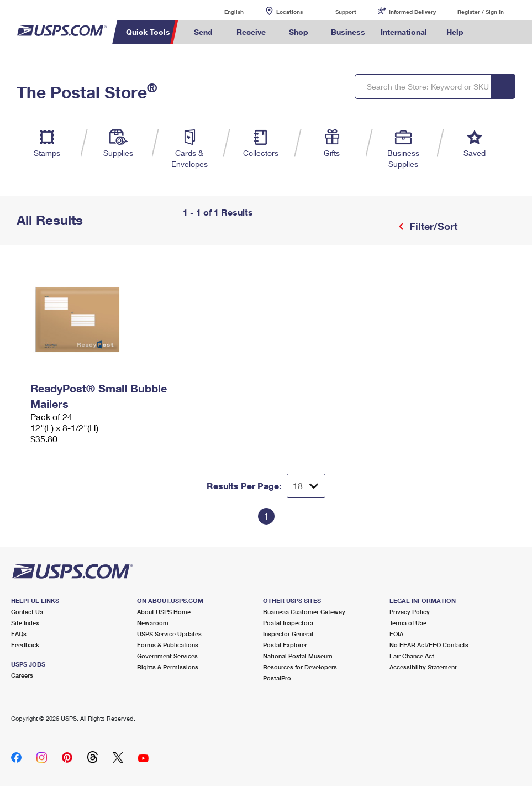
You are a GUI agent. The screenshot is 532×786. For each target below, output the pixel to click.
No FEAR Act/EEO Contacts (429, 645)
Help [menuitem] (455, 32)
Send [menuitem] (203, 32)
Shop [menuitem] (299, 32)
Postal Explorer (285, 645)
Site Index (25, 623)
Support (346, 12)
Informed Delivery (412, 12)
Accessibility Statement (423, 667)
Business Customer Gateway (304, 612)
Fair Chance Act (412, 656)
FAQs (19, 634)
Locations (289, 12)
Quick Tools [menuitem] (148, 32)
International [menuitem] (404, 32)
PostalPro (277, 678)
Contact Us (27, 612)
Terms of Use (408, 623)
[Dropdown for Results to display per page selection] (306, 486)
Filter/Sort (432, 226)
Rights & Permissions (168, 667)
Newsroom (153, 623)
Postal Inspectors (288, 623)
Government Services (167, 656)
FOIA (396, 634)
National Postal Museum (298, 656)
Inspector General (288, 634)
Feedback (25, 645)
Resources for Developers (300, 667)
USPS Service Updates (169, 634)
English (223, 11)
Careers (22, 675)
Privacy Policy (410, 612)
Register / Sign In (481, 12)
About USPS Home (164, 612)
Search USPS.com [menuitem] (491, 32)
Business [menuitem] (348, 32)
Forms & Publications (168, 645)
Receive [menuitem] (251, 32)
